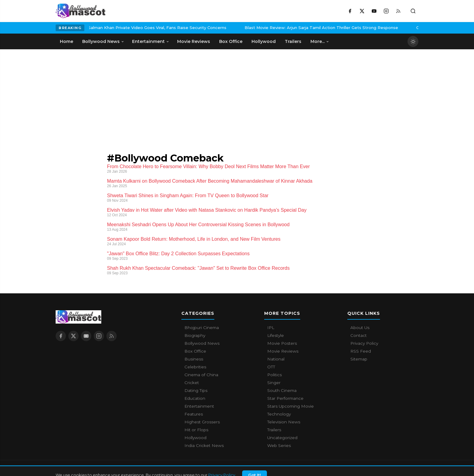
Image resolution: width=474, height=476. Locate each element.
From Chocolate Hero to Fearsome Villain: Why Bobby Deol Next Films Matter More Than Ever (208, 166)
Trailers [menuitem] (293, 41)
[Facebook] (350, 11)
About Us (360, 328)
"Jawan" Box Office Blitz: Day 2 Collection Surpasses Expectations (178, 254)
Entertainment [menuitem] (151, 41)
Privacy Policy (364, 343)
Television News (284, 422)
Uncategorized (282, 438)
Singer (274, 383)
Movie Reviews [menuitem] (194, 41)
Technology (279, 414)
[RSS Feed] (398, 11)
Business (194, 359)
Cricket (192, 383)
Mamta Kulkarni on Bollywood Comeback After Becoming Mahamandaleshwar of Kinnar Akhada (210, 181)
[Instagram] (386, 11)
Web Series (279, 445)
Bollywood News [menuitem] (103, 41)
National (276, 359)
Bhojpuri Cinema (202, 328)
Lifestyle (276, 335)
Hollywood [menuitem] (264, 41)
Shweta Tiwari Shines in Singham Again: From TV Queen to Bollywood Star (188, 196)
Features (194, 414)
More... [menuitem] (320, 41)
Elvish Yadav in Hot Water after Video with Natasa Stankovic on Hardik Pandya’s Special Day (207, 210)
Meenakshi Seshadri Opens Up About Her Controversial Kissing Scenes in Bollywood (198, 225)
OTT (271, 367)
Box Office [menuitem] (231, 41)
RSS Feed (361, 351)
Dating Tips (196, 390)
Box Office (195, 351)
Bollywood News (202, 343)
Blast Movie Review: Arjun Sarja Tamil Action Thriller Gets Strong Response (278, 28)
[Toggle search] (413, 11)
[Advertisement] (101, 95)
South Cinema (282, 390)
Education (195, 398)
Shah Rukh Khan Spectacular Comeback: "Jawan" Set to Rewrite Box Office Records (198, 268)
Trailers (274, 430)
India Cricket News (204, 445)
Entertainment (199, 406)
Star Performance (285, 398)
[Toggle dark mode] (413, 41)
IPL (271, 328)
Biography (195, 335)
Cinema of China (201, 375)
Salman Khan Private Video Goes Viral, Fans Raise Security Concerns (113, 28)
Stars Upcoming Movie (291, 406)
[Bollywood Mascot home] (81, 11)
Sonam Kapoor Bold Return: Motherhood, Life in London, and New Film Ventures (194, 239)
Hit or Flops (196, 430)
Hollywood (195, 438)
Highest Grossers (202, 422)
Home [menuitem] (67, 41)
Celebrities (195, 367)
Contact (359, 335)
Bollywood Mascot (89, 468)
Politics (274, 375)
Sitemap (359, 359)
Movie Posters (282, 343)
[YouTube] (374, 11)
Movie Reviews (283, 351)
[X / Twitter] (362, 11)
